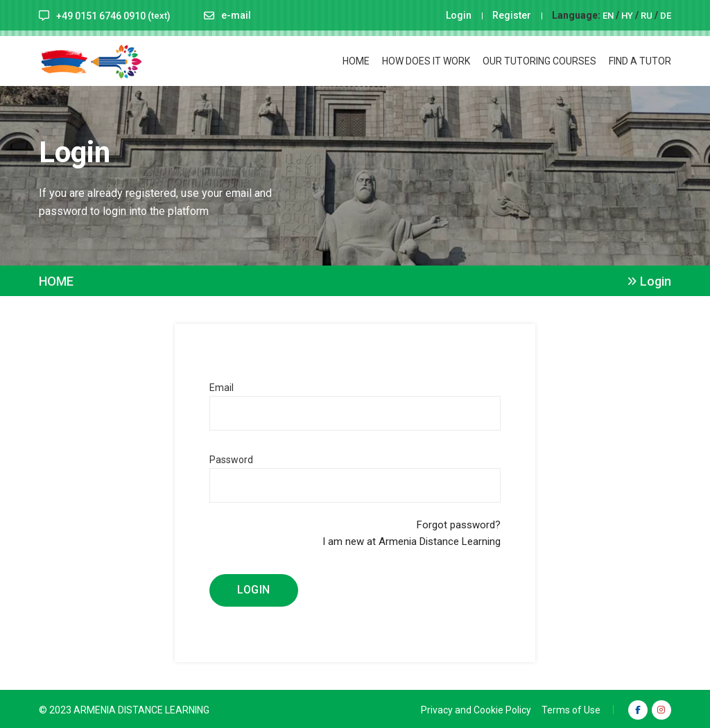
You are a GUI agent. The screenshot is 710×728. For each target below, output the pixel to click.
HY (625, 15)
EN (605, 15)
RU (646, 15)
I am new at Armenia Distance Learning (412, 540)
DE (665, 15)
